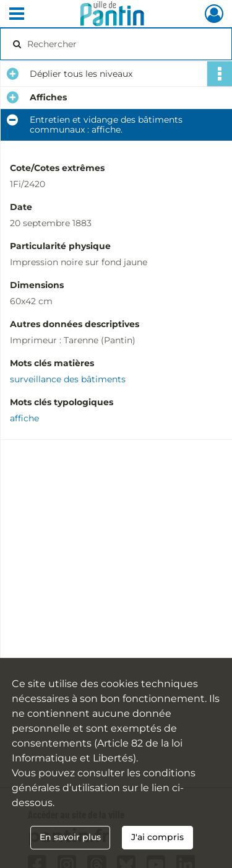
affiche (24, 418)
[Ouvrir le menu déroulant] (17, 15)
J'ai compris (157, 837)
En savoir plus (70, 837)
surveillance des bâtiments (68, 379)
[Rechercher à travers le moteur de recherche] (115, 44)
